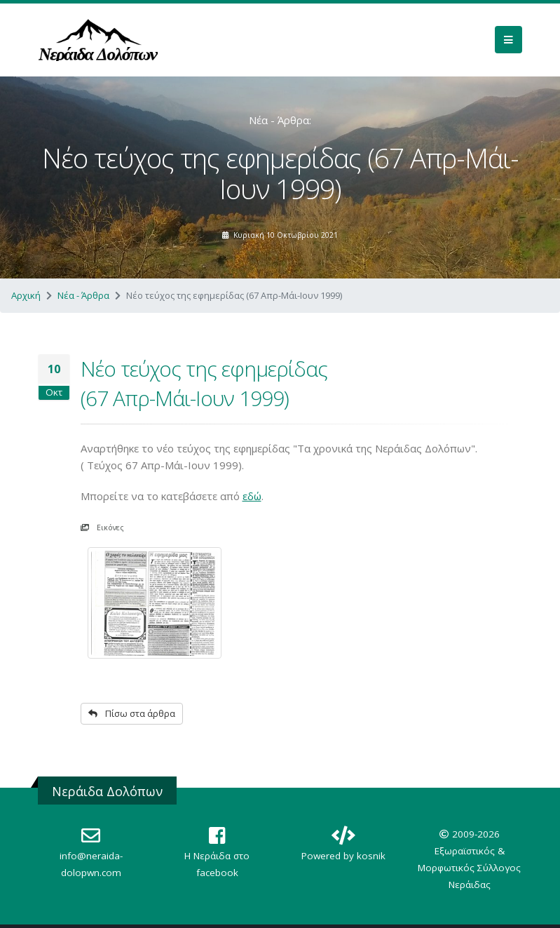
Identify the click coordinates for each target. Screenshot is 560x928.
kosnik (371, 856)
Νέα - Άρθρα (83, 295)
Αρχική (26, 295)
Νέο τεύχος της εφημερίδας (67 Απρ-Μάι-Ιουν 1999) (204, 383)
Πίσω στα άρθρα (132, 713)
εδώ (252, 496)
